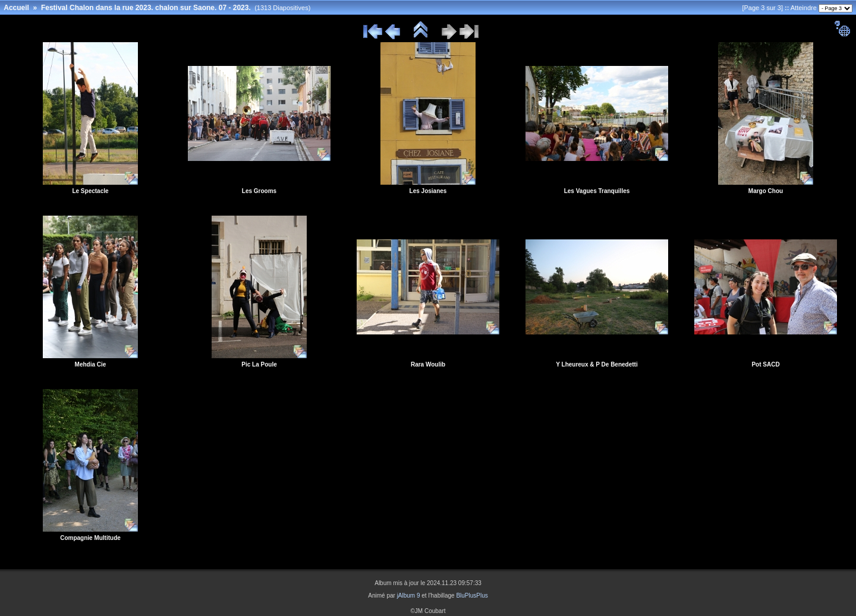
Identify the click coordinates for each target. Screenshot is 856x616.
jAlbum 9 (409, 596)
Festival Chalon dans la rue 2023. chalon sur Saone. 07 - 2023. (146, 8)
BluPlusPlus (472, 596)
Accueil (16, 8)
